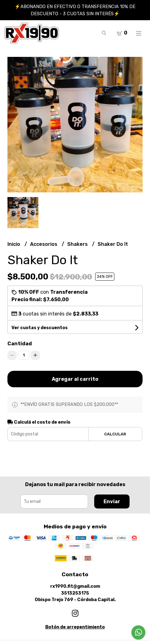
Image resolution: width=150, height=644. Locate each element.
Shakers (78, 244)
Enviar (112, 501)
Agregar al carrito (75, 379)
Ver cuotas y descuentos (40, 328)
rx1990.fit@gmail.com (75, 586)
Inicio (14, 244)
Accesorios (44, 244)
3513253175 (75, 593)
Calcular (115, 434)
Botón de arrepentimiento (75, 627)
